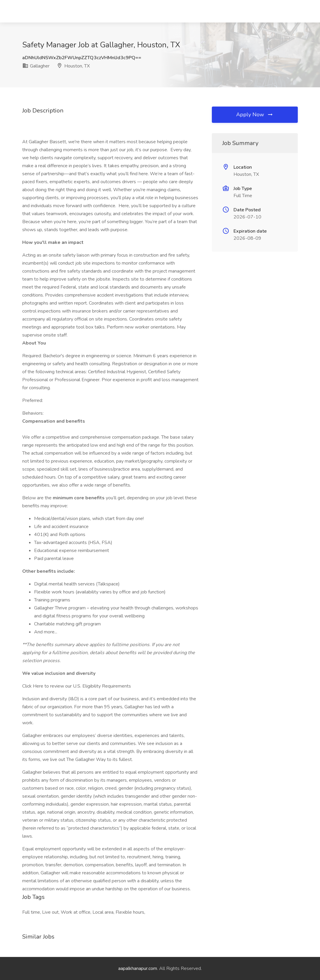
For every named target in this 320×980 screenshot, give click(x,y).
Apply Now (255, 115)
